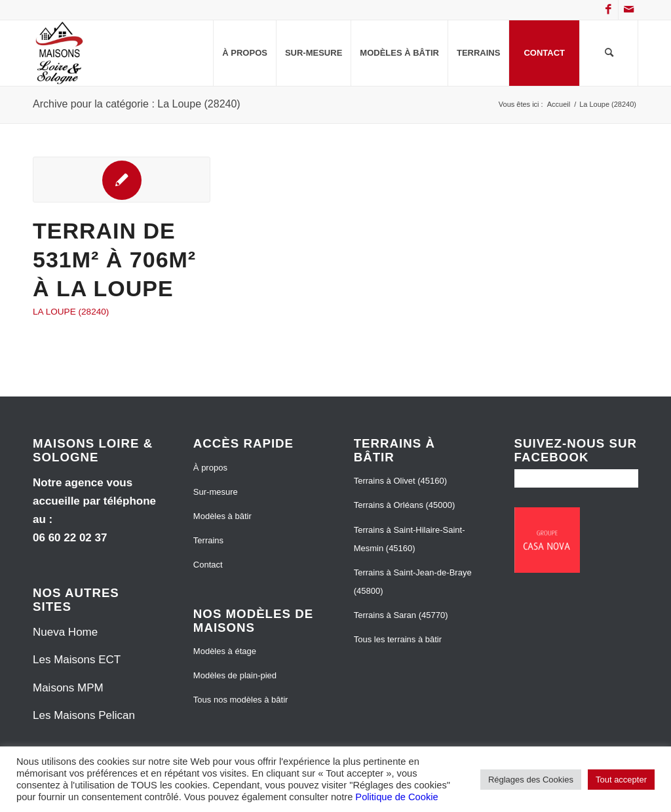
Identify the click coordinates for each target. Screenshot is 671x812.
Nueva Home (65, 632)
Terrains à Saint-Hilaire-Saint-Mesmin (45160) (410, 539)
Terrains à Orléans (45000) (405, 505)
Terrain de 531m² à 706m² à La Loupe (114, 260)
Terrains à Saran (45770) (401, 615)
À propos (210, 468)
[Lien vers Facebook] (608, 10)
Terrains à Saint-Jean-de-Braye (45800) (413, 582)
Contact (208, 565)
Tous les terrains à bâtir (398, 639)
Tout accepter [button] (621, 780)
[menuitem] (244, 53)
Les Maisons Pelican (84, 715)
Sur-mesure (216, 492)
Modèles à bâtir (222, 516)
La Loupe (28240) (71, 312)
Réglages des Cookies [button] (531, 780)
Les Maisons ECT (77, 660)
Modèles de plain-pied (235, 675)
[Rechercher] (609, 53)
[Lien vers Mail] (628, 10)
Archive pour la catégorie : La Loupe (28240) (137, 104)
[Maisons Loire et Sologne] (60, 53)
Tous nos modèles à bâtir (241, 700)
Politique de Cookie (396, 797)
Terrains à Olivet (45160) (400, 481)
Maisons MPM (68, 688)
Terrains (208, 540)
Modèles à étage (225, 651)
